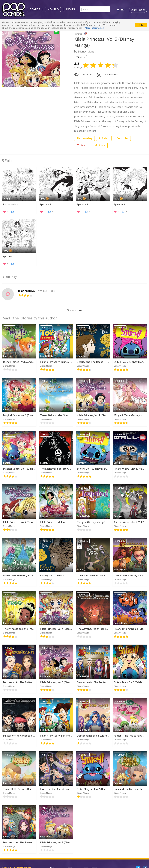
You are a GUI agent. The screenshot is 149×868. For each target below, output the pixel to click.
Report (83, 145)
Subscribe (123, 138)
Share (100, 145)
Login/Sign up (138, 10)
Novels (53, 9)
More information (94, 28)
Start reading (84, 138)
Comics (35, 9)
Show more (74, 310)
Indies (71, 9)
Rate (103, 138)
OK (141, 25)
